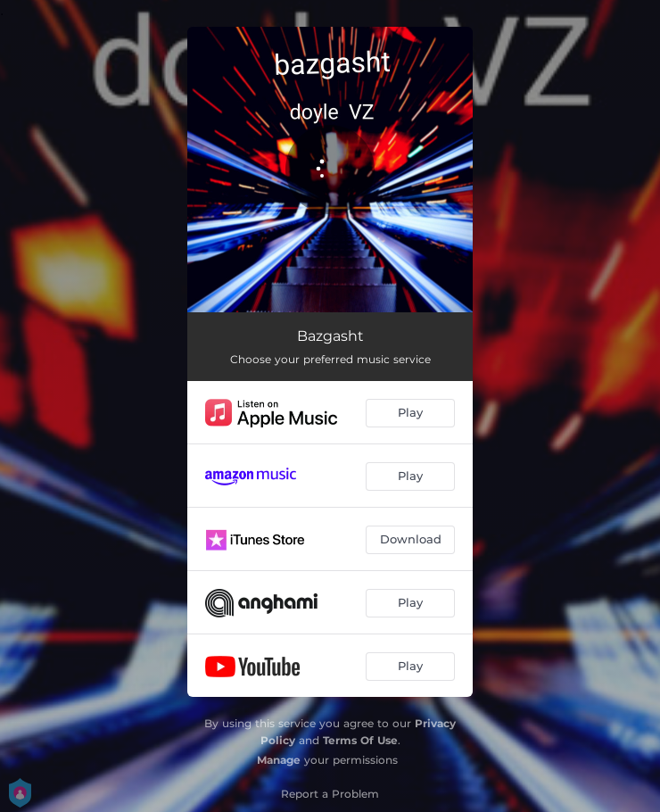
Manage (279, 760)
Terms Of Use (360, 740)
